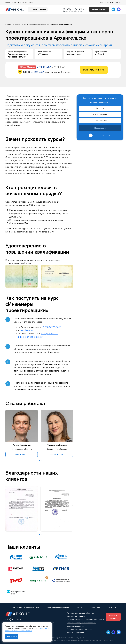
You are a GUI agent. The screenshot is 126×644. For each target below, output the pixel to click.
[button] (39, 460)
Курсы (80, 607)
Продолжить (100, 128)
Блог (31, 3)
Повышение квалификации (58, 607)
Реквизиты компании (75, 633)
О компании (11, 3)
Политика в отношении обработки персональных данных (80, 615)
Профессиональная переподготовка (24, 607)
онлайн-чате (26, 330)
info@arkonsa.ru (50, 333)
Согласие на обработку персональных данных (85, 620)
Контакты (22, 3)
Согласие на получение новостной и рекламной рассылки (81, 624)
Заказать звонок (99, 9)
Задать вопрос (22, 454)
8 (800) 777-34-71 (74, 9)
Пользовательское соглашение (79, 629)
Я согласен (12, 636)
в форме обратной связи (30, 337)
